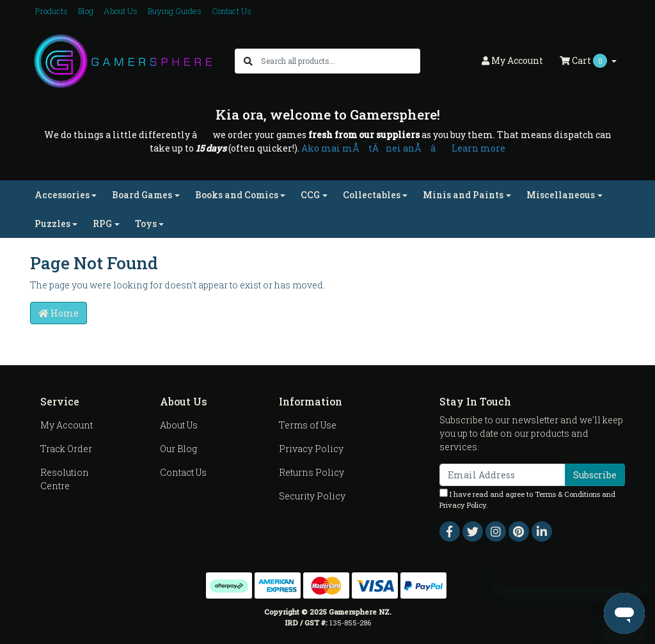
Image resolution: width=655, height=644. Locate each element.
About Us (121, 11)
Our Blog (178, 449)
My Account (67, 425)
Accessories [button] (62, 195)
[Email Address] (502, 475)
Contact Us (232, 11)
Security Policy (312, 496)
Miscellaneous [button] (561, 195)
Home (59, 313)
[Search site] (248, 61)
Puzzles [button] (52, 224)
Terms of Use (308, 425)
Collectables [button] (372, 195)
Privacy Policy (311, 449)
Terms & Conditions (567, 494)
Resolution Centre (65, 479)
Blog (86, 11)
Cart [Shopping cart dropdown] (584, 61)
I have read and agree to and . (527, 499)
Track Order (66, 449)
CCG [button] (310, 195)
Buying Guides (175, 11)
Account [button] (512, 60)
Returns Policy (312, 472)
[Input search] (340, 61)
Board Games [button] (142, 195)
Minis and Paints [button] (463, 195)
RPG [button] (102, 224)
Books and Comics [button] (237, 195)
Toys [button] (146, 224)
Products (51, 11)
